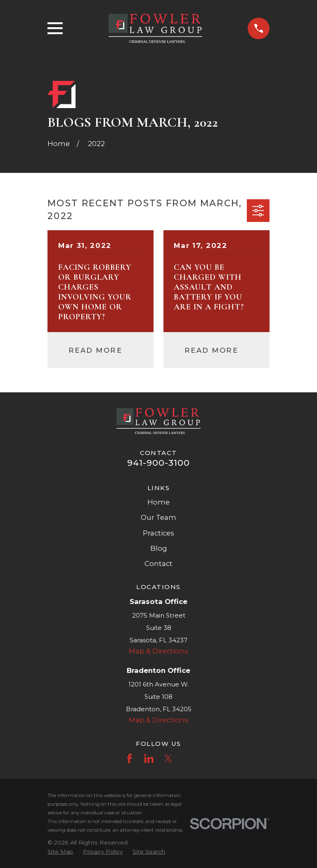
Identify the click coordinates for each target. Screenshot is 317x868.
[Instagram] (188, 758)
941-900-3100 (159, 463)
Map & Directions (158, 651)
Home (158, 502)
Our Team (158, 517)
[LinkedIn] (149, 758)
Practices (158, 533)
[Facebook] (129, 758)
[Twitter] (168, 758)
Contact (158, 564)
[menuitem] (60, 852)
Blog (159, 548)
